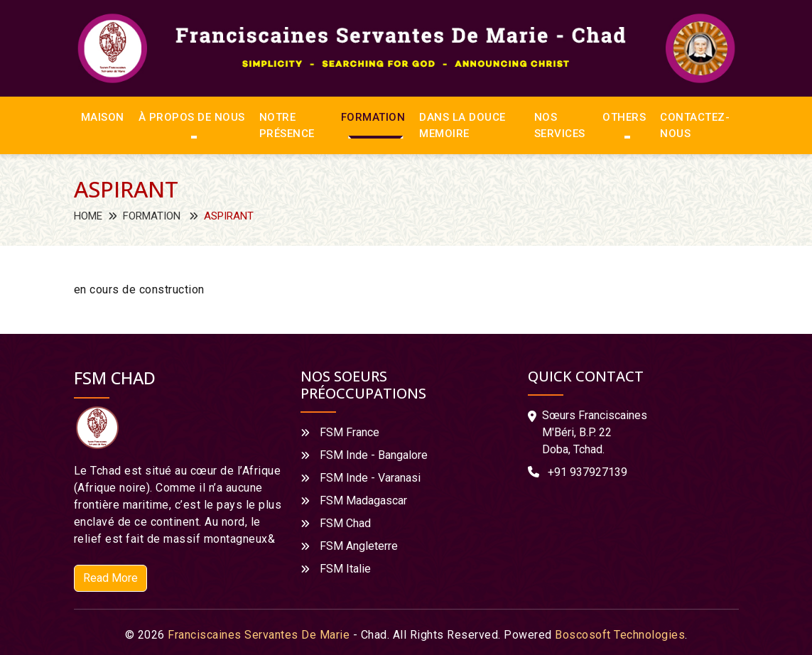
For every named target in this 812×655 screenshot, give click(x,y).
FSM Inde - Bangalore (374, 455)
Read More (110, 578)
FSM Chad (345, 523)
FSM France (350, 432)
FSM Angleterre (359, 546)
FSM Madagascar (363, 500)
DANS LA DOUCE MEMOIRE (462, 125)
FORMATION (152, 216)
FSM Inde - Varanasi (370, 478)
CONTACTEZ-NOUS (695, 125)
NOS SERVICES (560, 125)
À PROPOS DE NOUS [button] (192, 117)
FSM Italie (345, 569)
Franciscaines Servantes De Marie (259, 635)
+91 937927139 (588, 472)
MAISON (103, 117)
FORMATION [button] (373, 117)
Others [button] (624, 117)
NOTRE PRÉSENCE (287, 125)
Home (88, 216)
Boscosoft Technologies (620, 635)
